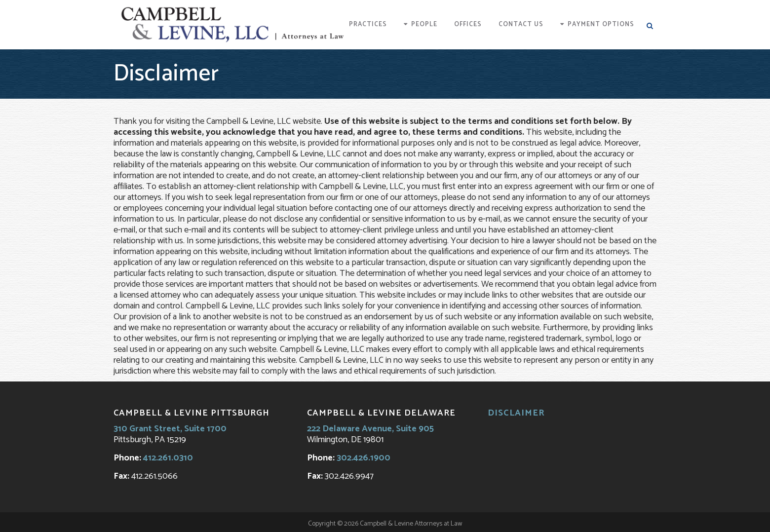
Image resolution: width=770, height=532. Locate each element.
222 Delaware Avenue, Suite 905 (370, 429)
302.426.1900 (364, 458)
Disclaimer (516, 413)
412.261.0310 (168, 458)
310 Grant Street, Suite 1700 (170, 429)
